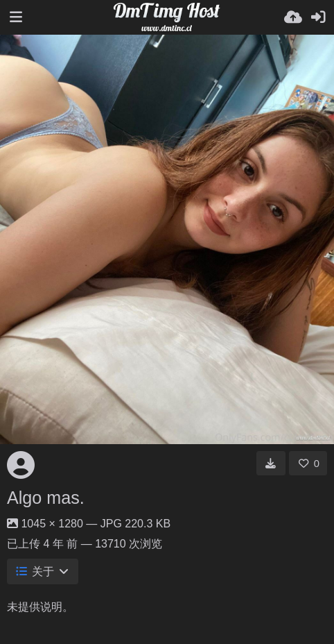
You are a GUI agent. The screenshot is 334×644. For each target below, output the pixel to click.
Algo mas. (46, 498)
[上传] (293, 17)
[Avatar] (21, 465)
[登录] (318, 17)
